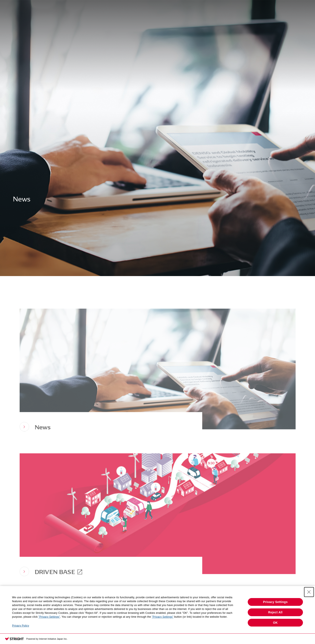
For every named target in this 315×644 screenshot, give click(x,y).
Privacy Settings (275, 602)
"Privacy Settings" (49, 617)
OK (275, 623)
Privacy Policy (21, 626)
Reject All (275, 612)
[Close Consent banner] (309, 592)
